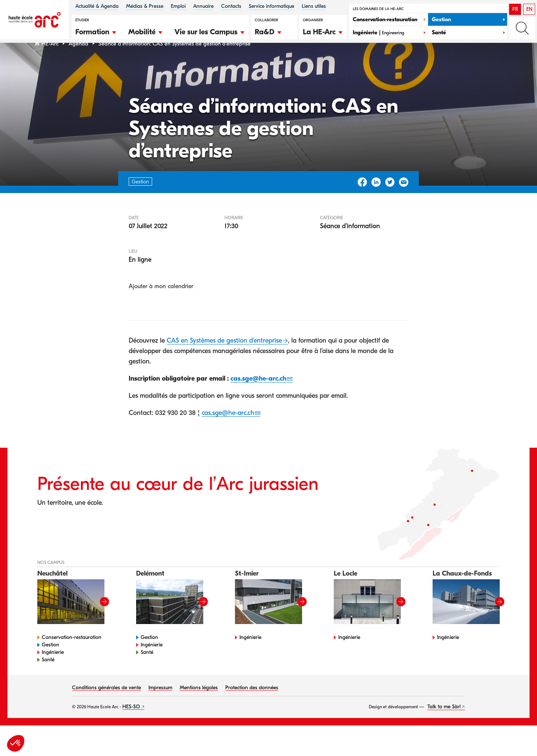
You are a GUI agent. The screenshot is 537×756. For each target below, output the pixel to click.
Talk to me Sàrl (444, 726)
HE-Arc (50, 63)
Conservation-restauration (72, 657)
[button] (96, 31)
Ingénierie (53, 672)
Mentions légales (199, 707)
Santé (48, 679)
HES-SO (131, 726)
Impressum (160, 707)
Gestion (51, 664)
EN (529, 9)
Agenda (78, 63)
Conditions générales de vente (106, 707)
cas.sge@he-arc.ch (258, 398)
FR (515, 9)
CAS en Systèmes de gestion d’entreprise (224, 360)
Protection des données (252, 707)
